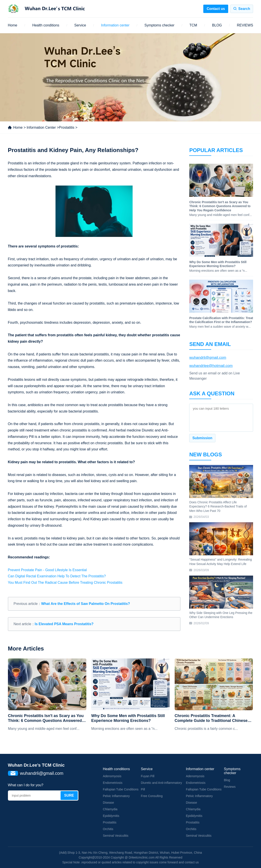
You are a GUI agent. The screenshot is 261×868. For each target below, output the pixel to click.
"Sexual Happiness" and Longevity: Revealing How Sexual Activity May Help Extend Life (220, 562)
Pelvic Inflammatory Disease (116, 799)
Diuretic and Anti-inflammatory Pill (161, 786)
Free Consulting (152, 796)
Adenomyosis (112, 776)
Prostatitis (67, 127)
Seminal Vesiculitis (116, 836)
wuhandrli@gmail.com (208, 358)
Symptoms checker (159, 25)
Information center (115, 25)
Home (13, 25)
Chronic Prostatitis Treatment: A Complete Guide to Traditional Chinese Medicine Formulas (211, 718)
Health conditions (46, 25)
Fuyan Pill (147, 776)
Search (244, 9)
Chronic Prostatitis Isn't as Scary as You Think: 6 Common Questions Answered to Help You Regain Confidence (46, 718)
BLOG (217, 25)
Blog (227, 780)
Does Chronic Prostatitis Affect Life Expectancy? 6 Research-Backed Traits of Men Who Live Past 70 (218, 506)
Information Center (41, 127)
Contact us (216, 9)
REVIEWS (245, 25)
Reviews (230, 787)
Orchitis (108, 829)
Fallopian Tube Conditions (121, 789)
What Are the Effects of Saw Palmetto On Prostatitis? (86, 604)
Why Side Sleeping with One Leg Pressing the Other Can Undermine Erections (221, 615)
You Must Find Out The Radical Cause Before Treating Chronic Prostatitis (65, 583)
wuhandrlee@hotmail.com (211, 366)
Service (80, 25)
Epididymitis (111, 816)
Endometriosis (113, 783)
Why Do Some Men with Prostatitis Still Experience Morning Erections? (128, 718)
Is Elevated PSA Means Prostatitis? (64, 624)
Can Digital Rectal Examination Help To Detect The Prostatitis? (57, 576)
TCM (193, 25)
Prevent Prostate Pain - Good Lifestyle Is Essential (47, 570)
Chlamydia (110, 809)
